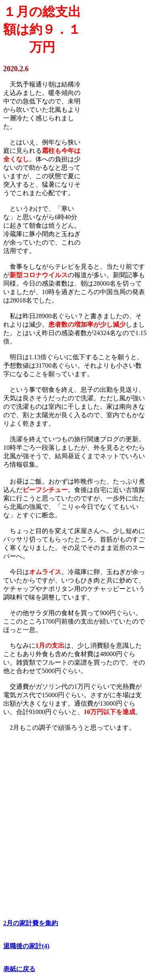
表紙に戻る (19, 969)
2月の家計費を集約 (31, 923)
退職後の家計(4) (26, 946)
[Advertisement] (114, 131)
